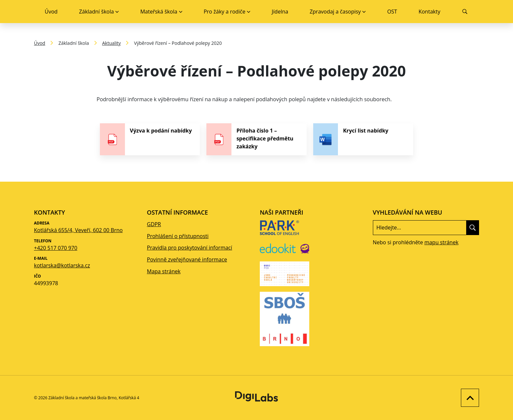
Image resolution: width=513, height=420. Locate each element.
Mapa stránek (164, 271)
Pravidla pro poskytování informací (190, 248)
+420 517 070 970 (56, 248)
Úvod (51, 12)
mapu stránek (441, 242)
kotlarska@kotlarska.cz (62, 265)
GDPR (154, 224)
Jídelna (280, 12)
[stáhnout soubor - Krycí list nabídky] (363, 139)
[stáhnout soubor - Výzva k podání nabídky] (150, 139)
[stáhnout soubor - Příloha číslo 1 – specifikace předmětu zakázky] (256, 139)
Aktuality (112, 43)
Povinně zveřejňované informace (187, 259)
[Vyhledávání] (465, 12)
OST (392, 12)
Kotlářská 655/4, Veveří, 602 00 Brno (78, 230)
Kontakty (429, 12)
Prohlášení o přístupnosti (178, 236)
